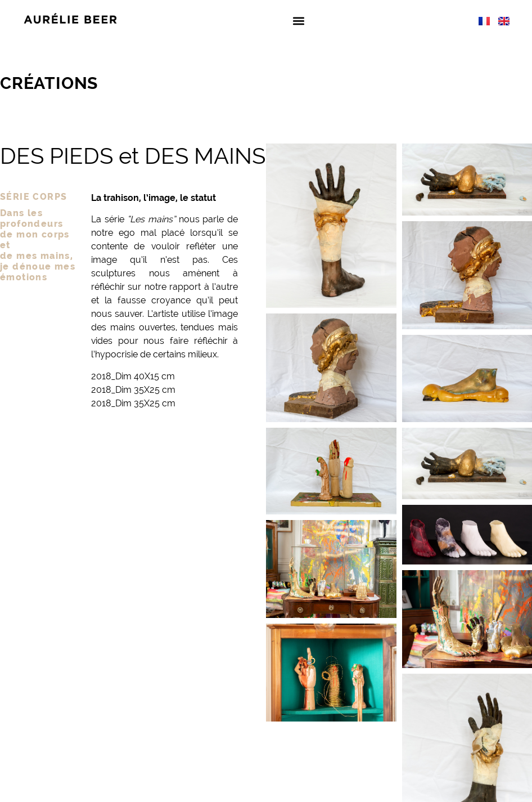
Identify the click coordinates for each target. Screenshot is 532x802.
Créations (49, 83)
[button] (298, 21)
